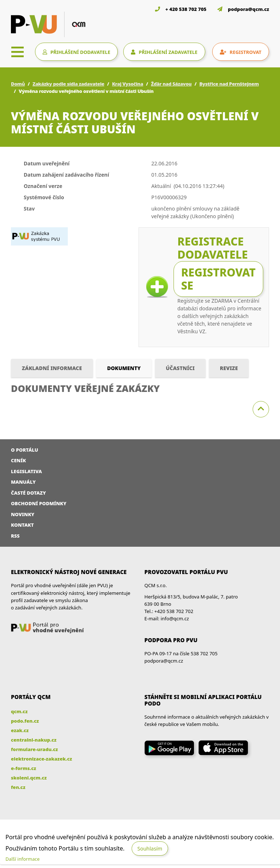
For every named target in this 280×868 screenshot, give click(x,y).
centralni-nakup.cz (34, 740)
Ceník (18, 460)
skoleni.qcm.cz (29, 778)
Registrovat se (218, 279)
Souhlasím (150, 849)
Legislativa (26, 471)
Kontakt (22, 525)
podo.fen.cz (25, 721)
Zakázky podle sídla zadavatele (68, 84)
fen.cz (18, 787)
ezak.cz (20, 730)
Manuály (23, 482)
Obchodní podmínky (39, 503)
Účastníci (180, 368)
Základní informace (52, 368)
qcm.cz (19, 711)
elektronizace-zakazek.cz (42, 759)
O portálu (25, 450)
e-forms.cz (24, 768)
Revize (229, 368)
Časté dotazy (28, 493)
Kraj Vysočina (127, 84)
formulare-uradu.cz (34, 749)
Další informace (23, 859)
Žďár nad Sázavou (171, 84)
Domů (18, 84)
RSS (15, 536)
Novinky (23, 514)
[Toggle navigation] (17, 52)
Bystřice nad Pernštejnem (229, 84)
